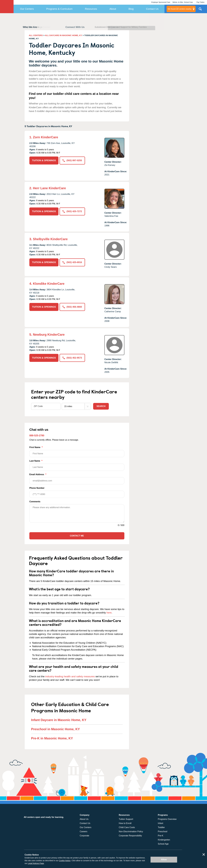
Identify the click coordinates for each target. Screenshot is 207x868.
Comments (35, 502)
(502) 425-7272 (72, 211)
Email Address (77, 479)
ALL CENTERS (36, 35)
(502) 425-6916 (72, 262)
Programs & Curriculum (59, 9)
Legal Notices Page (36, 863)
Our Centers (27, 9)
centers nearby (180, 9)
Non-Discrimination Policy (131, 831)
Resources (91, 9)
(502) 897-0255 (72, 160)
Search (101, 406)
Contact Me (77, 536)
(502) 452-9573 (72, 358)
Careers (84, 831)
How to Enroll (125, 823)
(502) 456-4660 (72, 307)
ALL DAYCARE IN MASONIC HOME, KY (64, 35)
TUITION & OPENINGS (44, 160)
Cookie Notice (65, 861)
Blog (131, 9)
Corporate (84, 836)
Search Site (200, 10)
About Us (84, 819)
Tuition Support (126, 819)
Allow (164, 860)
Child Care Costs (127, 827)
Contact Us (152, 9)
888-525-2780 (37, 436)
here (109, 613)
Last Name (77, 465)
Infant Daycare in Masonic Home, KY (59, 720)
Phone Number (77, 492)
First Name (77, 452)
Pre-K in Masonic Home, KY (52, 738)
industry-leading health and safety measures (70, 676)
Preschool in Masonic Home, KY (55, 729)
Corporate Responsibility (130, 836)
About (113, 9)
